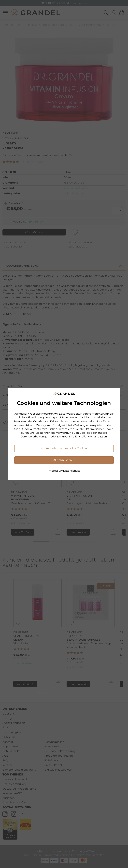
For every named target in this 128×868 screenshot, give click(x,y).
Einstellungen (84, 437)
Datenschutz (72, 471)
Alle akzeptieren (64, 460)
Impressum (55, 471)
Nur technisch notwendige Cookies (64, 448)
